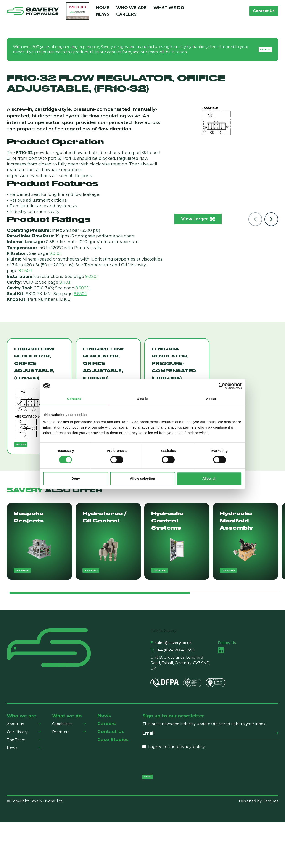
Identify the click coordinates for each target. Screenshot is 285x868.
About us (15, 764)
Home (103, 10)
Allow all (209, 479)
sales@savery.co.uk (171, 683)
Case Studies (113, 780)
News (103, 16)
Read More (28, 452)
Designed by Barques (259, 847)
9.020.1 (92, 281)
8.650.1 (80, 298)
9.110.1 (65, 287)
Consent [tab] (74, 399)
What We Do (169, 10)
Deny (76, 479)
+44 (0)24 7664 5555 (173, 691)
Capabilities (62, 764)
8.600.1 (82, 292)
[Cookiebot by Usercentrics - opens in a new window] (222, 386)
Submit (153, 820)
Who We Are (131, 10)
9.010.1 (55, 258)
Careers (126, 16)
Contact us (258, 54)
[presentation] (177, 803)
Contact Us (264, 13)
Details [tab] (142, 399)
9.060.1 (25, 275)
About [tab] (211, 399)
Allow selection (143, 479)
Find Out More (32, 608)
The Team (16, 780)
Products (61, 772)
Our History (17, 772)
